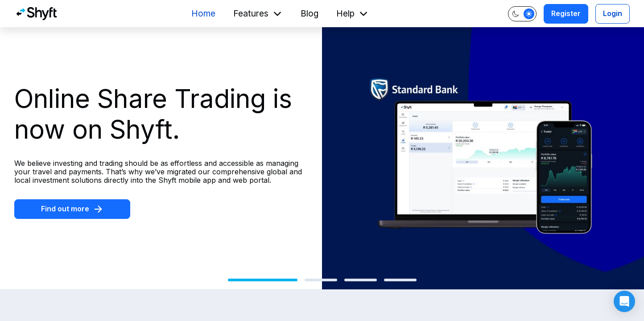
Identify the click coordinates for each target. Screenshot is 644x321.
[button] (624, 301)
